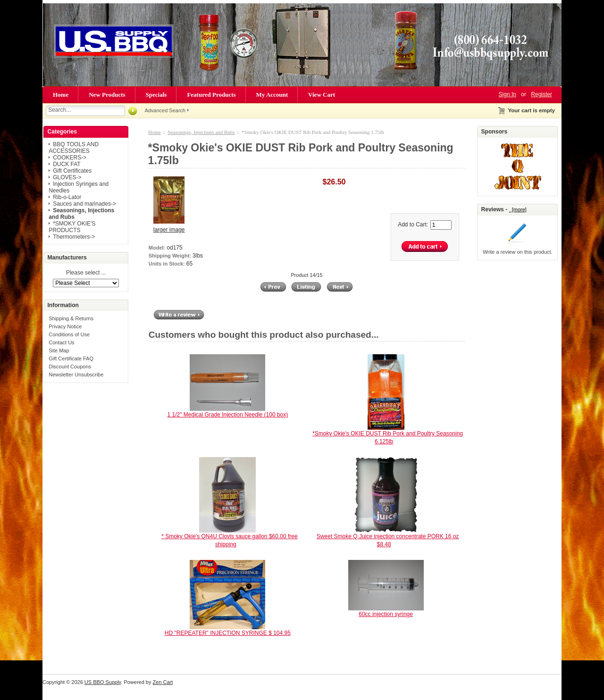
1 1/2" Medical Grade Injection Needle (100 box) (228, 415)
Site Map (59, 350)
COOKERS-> (70, 158)
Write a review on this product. (518, 252)
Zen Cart (163, 682)
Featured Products (211, 95)
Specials (156, 95)
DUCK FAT (67, 164)
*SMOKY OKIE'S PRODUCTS (72, 227)
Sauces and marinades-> (84, 204)
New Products (107, 95)
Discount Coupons (70, 367)
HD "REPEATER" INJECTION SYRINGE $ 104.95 (228, 633)
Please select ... (86, 273)
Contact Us (61, 342)
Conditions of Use (69, 334)
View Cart (322, 95)
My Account (272, 95)
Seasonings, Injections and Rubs (201, 132)
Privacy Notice (65, 326)
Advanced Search (165, 110)
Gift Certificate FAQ (71, 358)
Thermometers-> (74, 237)
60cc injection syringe (386, 614)
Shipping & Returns (71, 318)
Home (61, 95)
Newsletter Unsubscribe (76, 375)
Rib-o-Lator (67, 197)
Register (541, 94)
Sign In (508, 94)
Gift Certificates (72, 171)
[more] (518, 209)
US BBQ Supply (103, 682)
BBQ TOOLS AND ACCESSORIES (74, 148)
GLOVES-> (67, 177)
